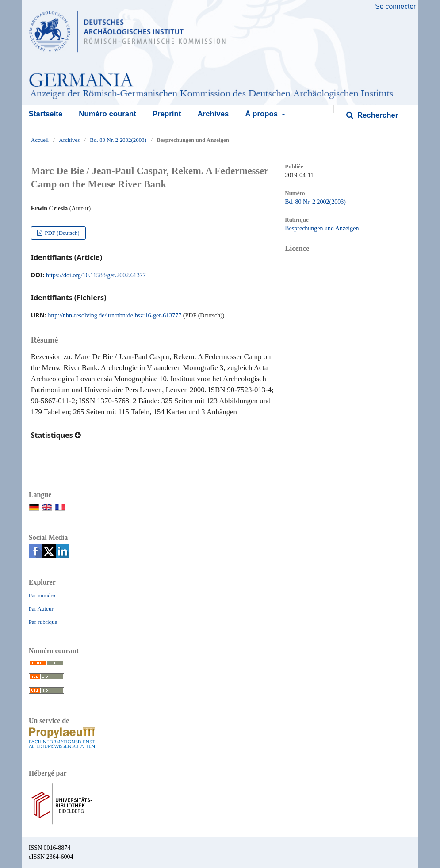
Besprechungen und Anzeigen (322, 228)
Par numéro (42, 595)
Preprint (167, 114)
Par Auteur (41, 609)
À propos (262, 114)
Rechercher (377, 115)
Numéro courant (107, 114)
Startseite (46, 114)
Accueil (40, 140)
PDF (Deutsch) (61, 233)
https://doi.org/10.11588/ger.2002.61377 (96, 275)
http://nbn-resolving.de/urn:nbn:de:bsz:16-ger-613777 (115, 315)
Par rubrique (43, 622)
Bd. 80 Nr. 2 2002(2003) (118, 140)
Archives (213, 114)
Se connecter (395, 6)
